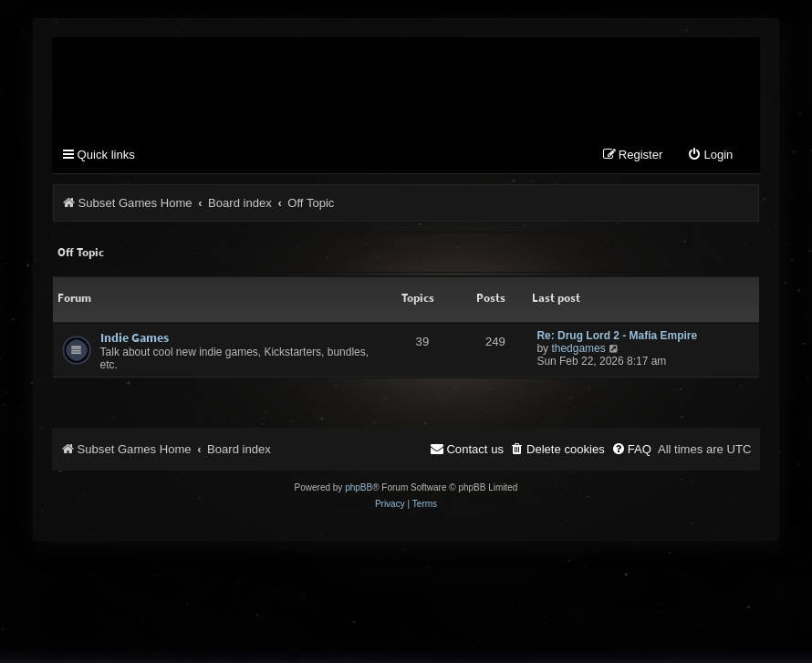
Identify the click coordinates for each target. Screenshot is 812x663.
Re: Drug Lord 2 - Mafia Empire (617, 336)
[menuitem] (710, 155)
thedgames (578, 348)
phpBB (359, 487)
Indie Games (135, 337)
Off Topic (81, 252)
